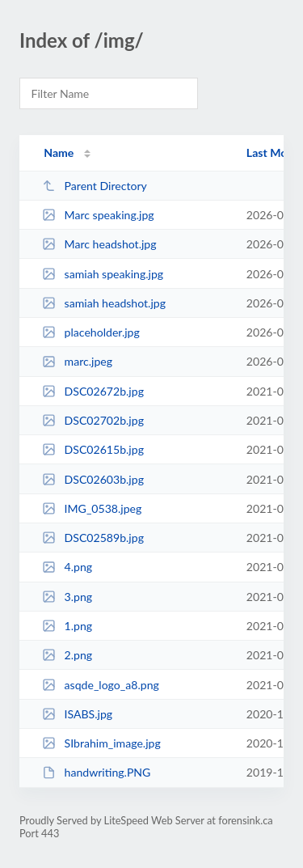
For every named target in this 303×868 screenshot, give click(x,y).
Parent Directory (95, 186)
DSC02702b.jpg (93, 420)
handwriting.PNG (96, 772)
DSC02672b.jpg (93, 391)
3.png (67, 597)
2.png (67, 655)
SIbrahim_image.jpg (101, 743)
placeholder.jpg (91, 332)
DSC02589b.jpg (93, 538)
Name (59, 152)
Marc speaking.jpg (98, 215)
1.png (67, 626)
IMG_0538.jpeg (92, 508)
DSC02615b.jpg (93, 449)
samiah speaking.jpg (103, 274)
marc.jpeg (77, 361)
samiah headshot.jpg (104, 303)
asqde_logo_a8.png (101, 685)
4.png (67, 567)
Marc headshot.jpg (99, 244)
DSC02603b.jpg (93, 479)
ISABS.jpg (77, 714)
